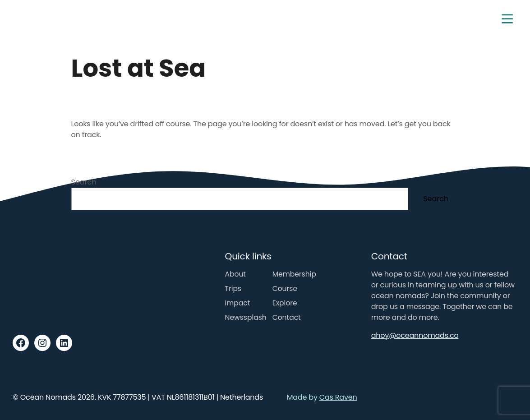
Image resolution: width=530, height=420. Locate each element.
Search (84, 182)
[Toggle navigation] (507, 19)
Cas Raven (338, 397)
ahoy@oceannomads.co (415, 335)
